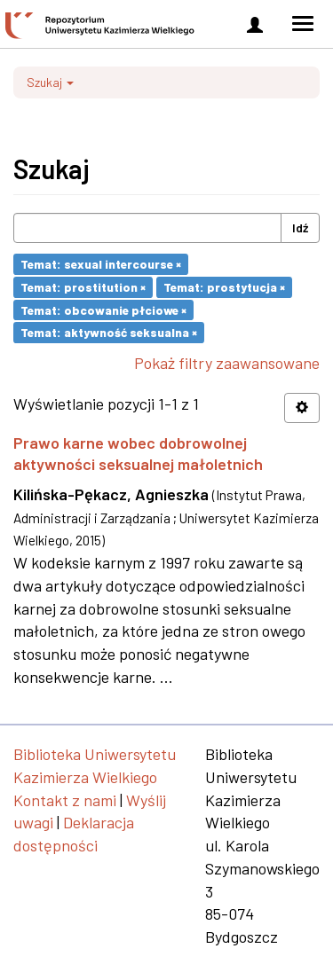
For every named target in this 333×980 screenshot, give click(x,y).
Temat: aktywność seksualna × (109, 332)
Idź (300, 227)
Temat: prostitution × (83, 287)
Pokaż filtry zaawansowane (227, 363)
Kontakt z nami (65, 800)
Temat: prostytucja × (224, 287)
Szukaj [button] (50, 82)
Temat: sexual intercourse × (101, 264)
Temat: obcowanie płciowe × (103, 309)
